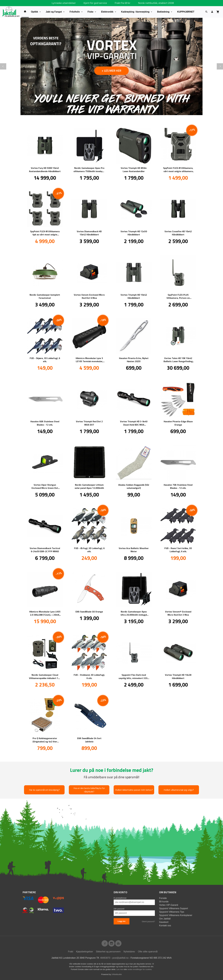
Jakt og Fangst (54, 12)
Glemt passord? (148, 921)
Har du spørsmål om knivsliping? (44, 790)
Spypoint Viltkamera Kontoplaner (176, 915)
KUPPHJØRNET (186, 12)
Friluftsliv (75, 12)
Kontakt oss (165, 925)
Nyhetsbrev (129, 951)
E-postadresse (120, 898)
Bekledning (163, 12)
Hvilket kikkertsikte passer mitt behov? (134, 790)
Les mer (120, 969)
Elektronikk (107, 12)
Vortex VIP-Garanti (169, 905)
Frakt (71, 951)
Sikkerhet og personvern (108, 951)
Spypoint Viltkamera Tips (172, 912)
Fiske (91, 12)
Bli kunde (164, 901)
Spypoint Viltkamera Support (174, 908)
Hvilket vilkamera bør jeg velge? (179, 790)
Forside (163, 898)
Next (223, 66)
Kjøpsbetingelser (85, 951)
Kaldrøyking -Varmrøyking (135, 12)
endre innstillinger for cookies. (140, 969)
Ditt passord (119, 909)
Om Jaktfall (165, 919)
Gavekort (164, 922)
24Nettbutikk (117, 974)
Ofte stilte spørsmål (148, 951)
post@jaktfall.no (120, 958)
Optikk (35, 12)
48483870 (105, 958)
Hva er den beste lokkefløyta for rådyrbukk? (89, 790)
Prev (6, 66)
